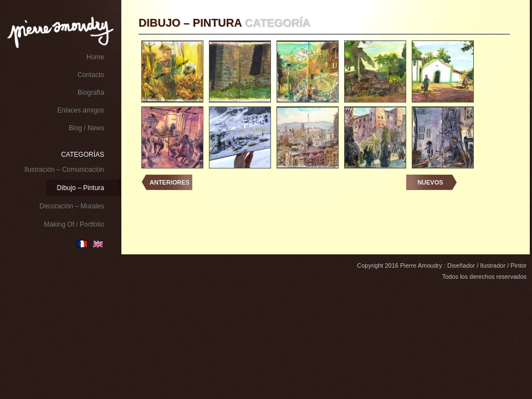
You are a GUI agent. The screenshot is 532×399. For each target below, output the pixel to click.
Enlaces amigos (81, 110)
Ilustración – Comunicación (64, 170)
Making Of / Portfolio (74, 224)
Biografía (91, 93)
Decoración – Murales (72, 206)
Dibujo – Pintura (81, 188)
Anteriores (170, 182)
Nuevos (430, 182)
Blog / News (86, 128)
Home (95, 57)
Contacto (91, 75)
